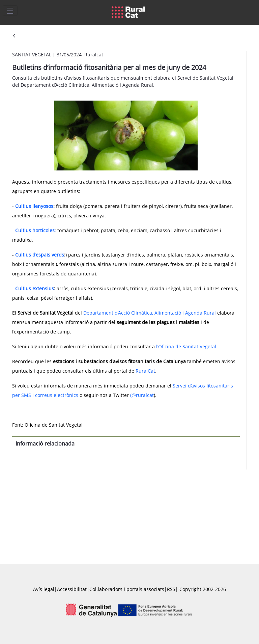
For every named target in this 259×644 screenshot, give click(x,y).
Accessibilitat (72, 589)
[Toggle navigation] (10, 10)
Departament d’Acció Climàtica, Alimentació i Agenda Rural (150, 313)
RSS (171, 589)
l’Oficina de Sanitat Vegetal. (187, 346)
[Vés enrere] (14, 36)
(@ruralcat (142, 395)
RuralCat (145, 371)
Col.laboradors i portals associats (127, 589)
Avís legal (44, 589)
